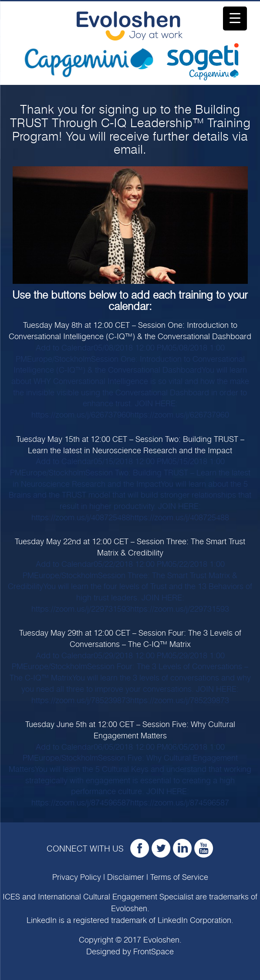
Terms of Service (179, 878)
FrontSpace (154, 952)
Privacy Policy (77, 878)
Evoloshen (129, 909)
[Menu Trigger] (235, 19)
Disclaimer (126, 878)
